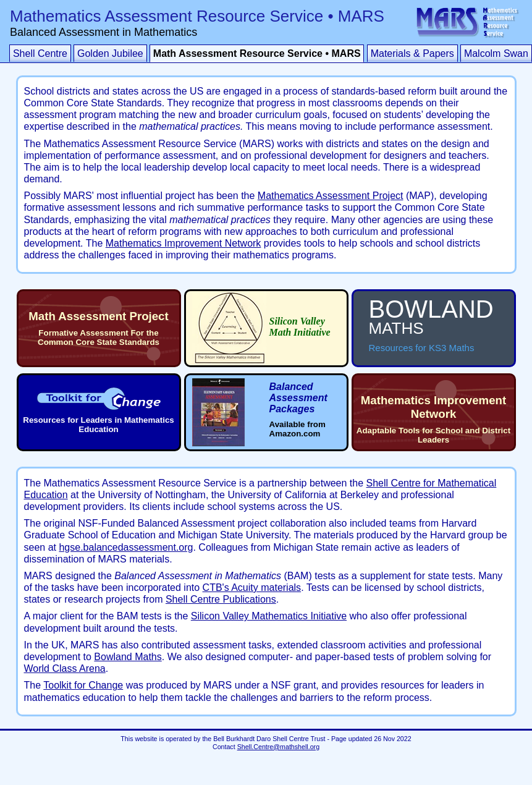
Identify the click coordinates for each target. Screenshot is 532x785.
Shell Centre (40, 53)
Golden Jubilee (110, 53)
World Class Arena (65, 668)
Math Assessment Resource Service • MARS (257, 53)
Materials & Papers (412, 53)
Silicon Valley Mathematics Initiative (269, 616)
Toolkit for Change (83, 685)
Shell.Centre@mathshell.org (278, 747)
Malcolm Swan (496, 53)
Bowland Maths (128, 657)
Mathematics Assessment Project (331, 196)
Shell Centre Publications (221, 599)
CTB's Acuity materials (252, 588)
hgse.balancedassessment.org (126, 547)
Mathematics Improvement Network (184, 243)
